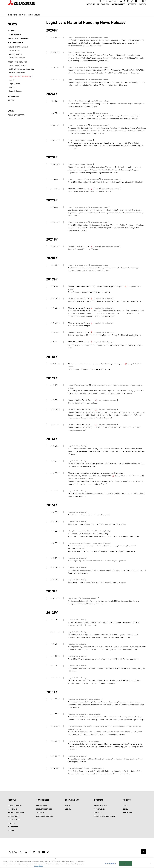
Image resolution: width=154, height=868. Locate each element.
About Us (91, 8)
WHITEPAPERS (127, 813)
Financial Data (99, 809)
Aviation (12, 87)
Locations (11, 823)
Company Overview (15, 805)
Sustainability (118, 8)
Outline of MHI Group (16, 813)
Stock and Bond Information (104, 816)
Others (11, 100)
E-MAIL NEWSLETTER (16, 115)
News (15, 15)
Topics (67, 805)
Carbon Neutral (15, 50)
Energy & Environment (17, 65)
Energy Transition (16, 54)
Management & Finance (18, 39)
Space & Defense (15, 91)
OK (125, 863)
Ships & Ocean (14, 84)
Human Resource (15, 43)
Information (13, 96)
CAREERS (112, 5)
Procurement (13, 827)
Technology (41, 813)
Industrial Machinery (17, 73)
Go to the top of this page (144, 852)
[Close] (151, 863)
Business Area (13, 816)
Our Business (103, 8)
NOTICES (11, 111)
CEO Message (12, 809)
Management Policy (101, 805)
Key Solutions (42, 805)
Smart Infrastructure (17, 58)
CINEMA (125, 809)
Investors (132, 8)
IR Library (98, 813)
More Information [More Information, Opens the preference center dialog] (110, 863)
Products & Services (44, 809)
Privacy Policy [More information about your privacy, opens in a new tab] (39, 866)
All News (12, 31)
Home (10, 15)
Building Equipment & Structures (21, 69)
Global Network (14, 820)
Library (68, 809)
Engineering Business (44, 816)
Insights (142, 8)
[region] (77, 863)
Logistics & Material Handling (20, 76)
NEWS (105, 5)
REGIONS (11, 830)
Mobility (12, 80)
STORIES (125, 805)
